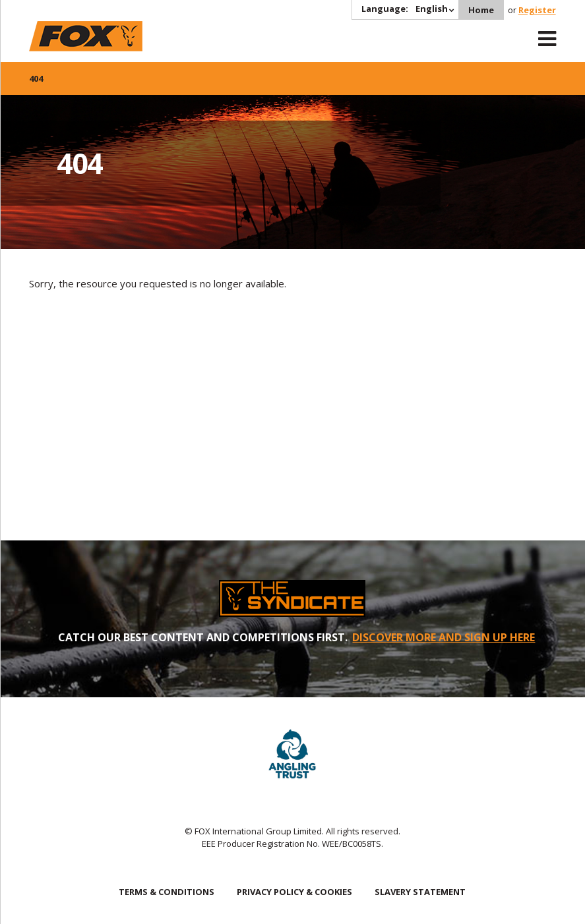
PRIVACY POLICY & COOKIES (294, 892)
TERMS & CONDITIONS (167, 892)
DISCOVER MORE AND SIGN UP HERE (444, 637)
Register (537, 10)
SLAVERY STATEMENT (420, 892)
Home (481, 10)
